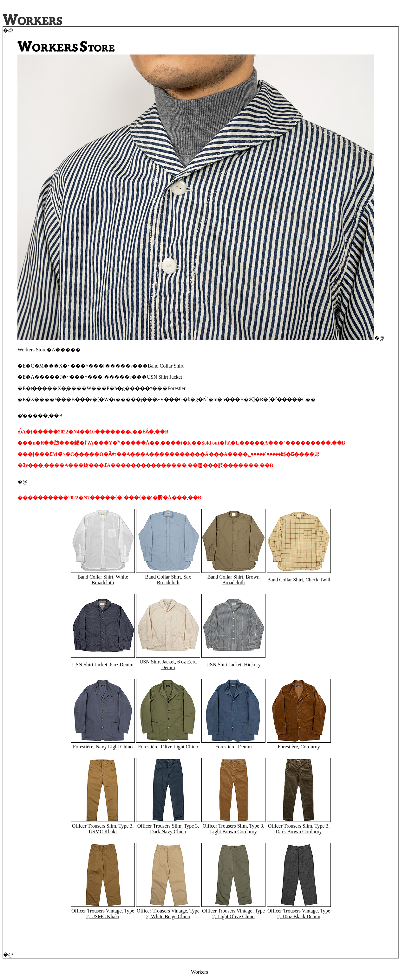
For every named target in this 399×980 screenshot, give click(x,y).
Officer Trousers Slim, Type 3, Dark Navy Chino (168, 829)
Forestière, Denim (233, 747)
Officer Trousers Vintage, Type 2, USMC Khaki (103, 914)
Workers (199, 972)
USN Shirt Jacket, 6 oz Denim (103, 665)
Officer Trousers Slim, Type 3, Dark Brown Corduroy (299, 829)
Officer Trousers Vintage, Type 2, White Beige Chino (168, 914)
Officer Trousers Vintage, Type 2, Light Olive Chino (233, 914)
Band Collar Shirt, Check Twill (299, 580)
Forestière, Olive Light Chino (168, 747)
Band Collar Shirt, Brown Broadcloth (233, 580)
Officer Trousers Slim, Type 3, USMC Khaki (103, 829)
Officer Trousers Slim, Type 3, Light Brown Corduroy (234, 829)
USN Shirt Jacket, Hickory (233, 665)
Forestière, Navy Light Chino (103, 747)
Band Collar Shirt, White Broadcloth (103, 580)
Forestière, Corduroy (299, 747)
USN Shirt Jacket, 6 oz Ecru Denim (168, 665)
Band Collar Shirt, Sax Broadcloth (168, 580)
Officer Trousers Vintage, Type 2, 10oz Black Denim (299, 914)
